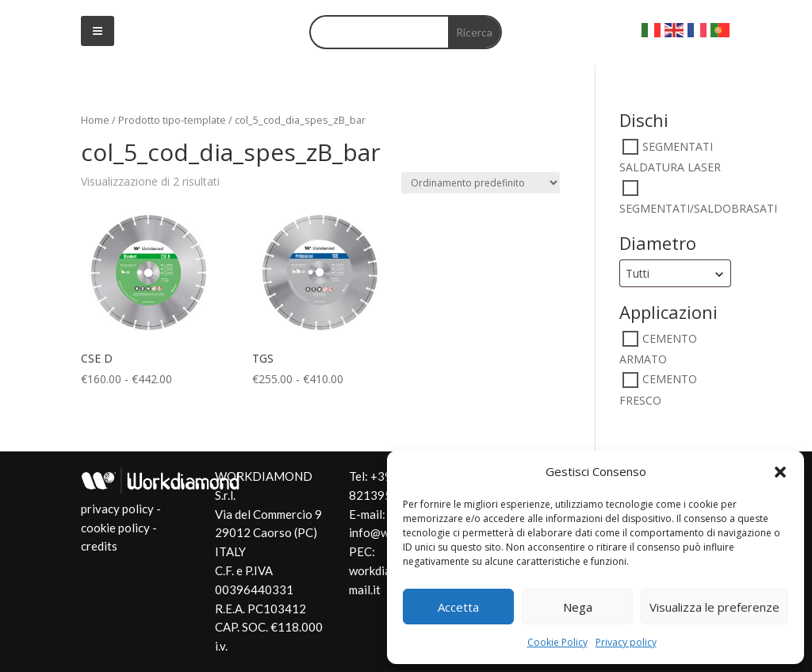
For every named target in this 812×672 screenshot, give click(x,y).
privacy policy (117, 509)
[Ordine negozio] (481, 183)
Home (95, 120)
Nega (578, 607)
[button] (780, 472)
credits (99, 546)
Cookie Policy (557, 642)
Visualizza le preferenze (714, 607)
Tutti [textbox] (638, 273)
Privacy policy (626, 642)
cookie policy (115, 528)
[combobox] (675, 273)
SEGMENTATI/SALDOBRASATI (698, 208)
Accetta (458, 607)
